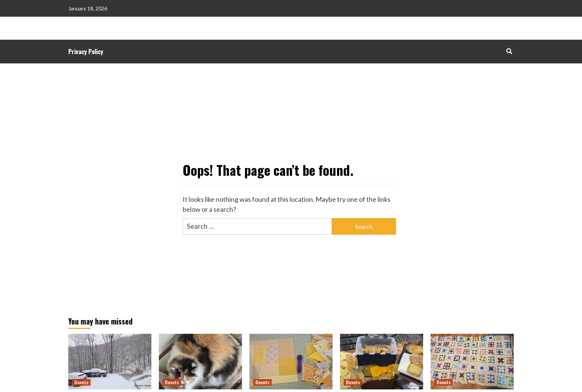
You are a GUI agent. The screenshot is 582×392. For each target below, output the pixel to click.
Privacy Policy (86, 52)
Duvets (81, 382)
